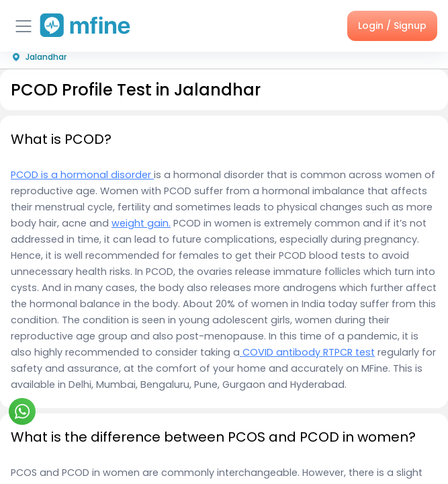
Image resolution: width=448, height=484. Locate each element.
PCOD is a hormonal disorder (82, 175)
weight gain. (141, 223)
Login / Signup (392, 26)
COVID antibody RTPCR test (307, 352)
